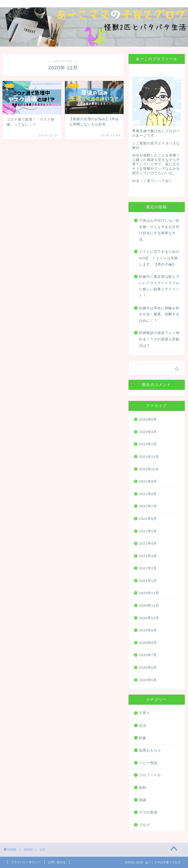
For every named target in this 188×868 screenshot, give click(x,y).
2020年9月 (148, 630)
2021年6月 (148, 519)
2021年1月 (148, 581)
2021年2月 (148, 568)
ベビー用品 (148, 763)
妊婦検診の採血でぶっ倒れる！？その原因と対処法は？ (159, 339)
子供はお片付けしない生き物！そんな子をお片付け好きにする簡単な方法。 (159, 230)
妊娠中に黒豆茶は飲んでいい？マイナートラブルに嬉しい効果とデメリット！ (159, 286)
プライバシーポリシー (26, 862)
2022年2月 (148, 444)
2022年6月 (148, 419)
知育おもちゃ (150, 750)
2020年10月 (149, 618)
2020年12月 (149, 593)
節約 (143, 788)
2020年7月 (148, 655)
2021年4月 (148, 543)
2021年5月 (148, 531)
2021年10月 (149, 469)
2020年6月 (148, 668)
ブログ (145, 825)
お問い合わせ (57, 862)
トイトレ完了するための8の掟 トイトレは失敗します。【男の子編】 (159, 258)
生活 (143, 726)
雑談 (143, 800)
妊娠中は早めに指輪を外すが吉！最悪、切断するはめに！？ (159, 314)
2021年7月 (148, 506)
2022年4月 (148, 432)
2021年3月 (148, 556)
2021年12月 (149, 457)
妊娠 (143, 738)
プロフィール (150, 775)
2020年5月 (148, 680)
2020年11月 (149, 606)
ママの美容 (148, 812)
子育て (145, 713)
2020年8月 (148, 643)
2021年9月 (148, 481)
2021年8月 (148, 494)
